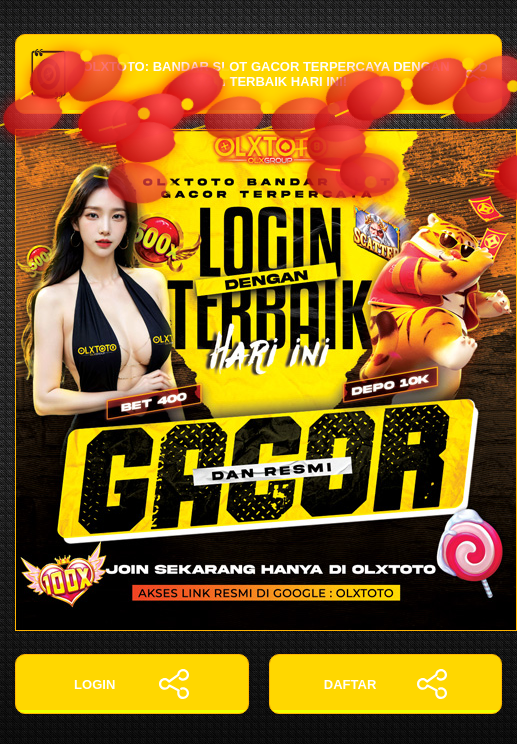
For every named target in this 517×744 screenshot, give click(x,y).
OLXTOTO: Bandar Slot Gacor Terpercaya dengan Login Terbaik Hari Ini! (258, 74)
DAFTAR (385, 684)
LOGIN (131, 684)
